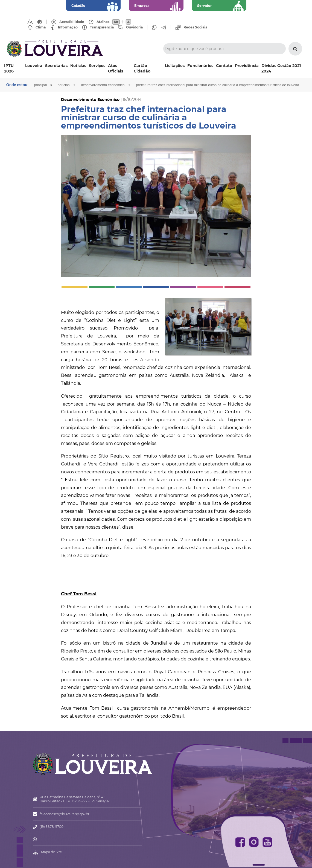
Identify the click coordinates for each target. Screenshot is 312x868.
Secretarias (56, 66)
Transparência (102, 27)
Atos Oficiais (116, 68)
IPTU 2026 (9, 68)
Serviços (97, 66)
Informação (68, 27)
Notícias (78, 66)
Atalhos (103, 22)
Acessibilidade (72, 22)
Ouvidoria (134, 27)
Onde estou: (18, 85)
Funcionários (200, 66)
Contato (224, 66)
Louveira (34, 66)
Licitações (175, 66)
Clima (41, 27)
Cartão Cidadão (142, 68)
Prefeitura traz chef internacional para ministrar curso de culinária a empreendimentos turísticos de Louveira (217, 85)
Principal (41, 85)
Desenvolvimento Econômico (103, 85)
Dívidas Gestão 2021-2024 (282, 68)
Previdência (247, 66)
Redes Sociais (195, 27)
